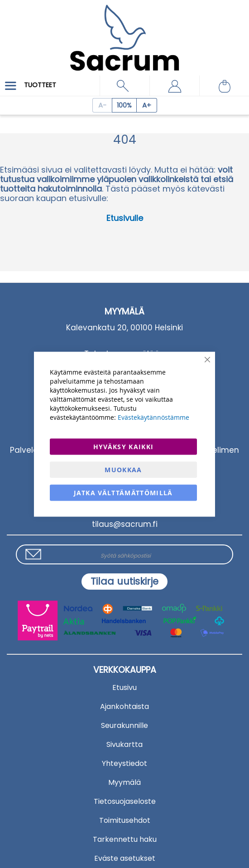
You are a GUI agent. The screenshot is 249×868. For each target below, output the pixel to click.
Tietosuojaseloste (125, 801)
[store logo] (124, 31)
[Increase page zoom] (147, 105)
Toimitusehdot (125, 820)
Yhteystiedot (124, 763)
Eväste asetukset (125, 858)
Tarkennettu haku (125, 839)
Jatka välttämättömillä (123, 492)
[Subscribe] (124, 582)
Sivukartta (124, 744)
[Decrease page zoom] (102, 105)
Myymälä (124, 782)
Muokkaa (123, 469)
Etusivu (124, 687)
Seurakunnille (124, 725)
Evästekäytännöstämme (153, 417)
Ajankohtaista (124, 706)
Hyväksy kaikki (124, 446)
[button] (174, 86)
